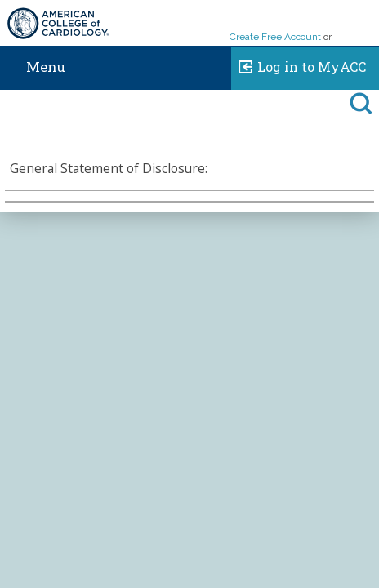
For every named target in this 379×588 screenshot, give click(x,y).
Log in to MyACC (299, 65)
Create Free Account (275, 37)
